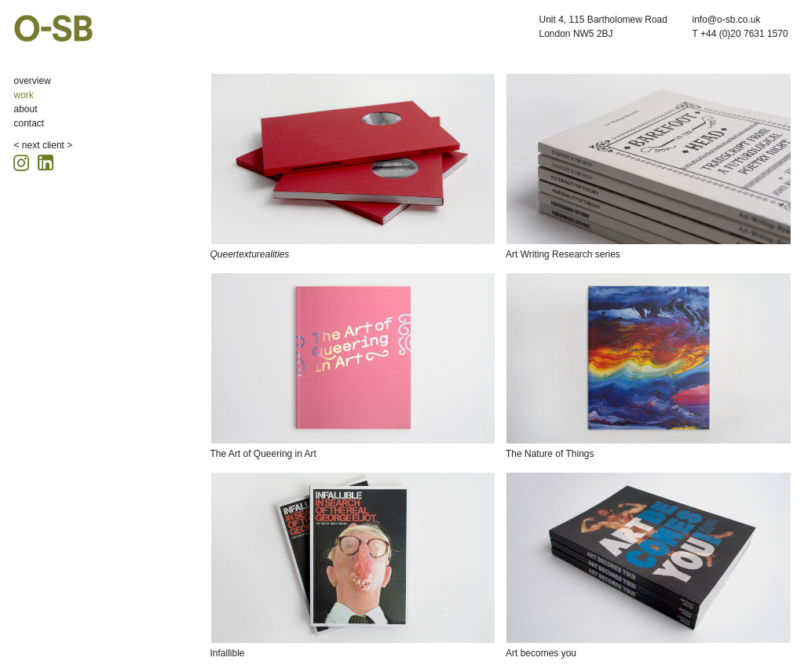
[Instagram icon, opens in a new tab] (24, 161)
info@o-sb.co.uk (727, 20)
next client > (47, 145)
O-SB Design (53, 28)
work (24, 95)
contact (29, 123)
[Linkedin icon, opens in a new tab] (46, 161)
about (26, 109)
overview (33, 81)
